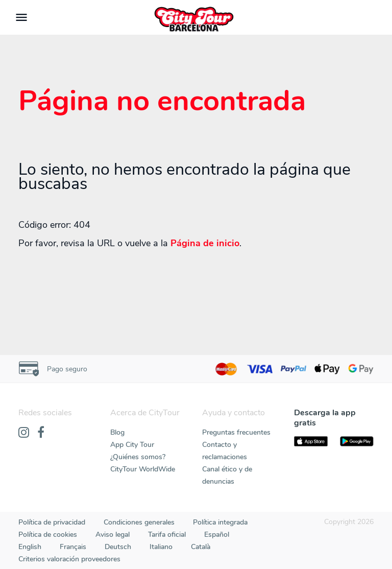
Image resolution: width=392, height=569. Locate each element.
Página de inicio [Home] (205, 243)
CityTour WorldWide (143, 469)
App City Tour (132, 445)
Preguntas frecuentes (236, 432)
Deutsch (118, 547)
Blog (117, 432)
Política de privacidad (52, 522)
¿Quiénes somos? (138, 457)
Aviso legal (113, 535)
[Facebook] (41, 433)
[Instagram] (24, 433)
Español (217, 535)
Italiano (161, 547)
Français (73, 547)
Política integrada (220, 522)
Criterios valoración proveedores (69, 559)
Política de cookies (48, 535)
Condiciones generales (139, 522)
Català (201, 547)
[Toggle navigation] (21, 17)
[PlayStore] (357, 441)
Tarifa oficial (167, 535)
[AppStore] (311, 441)
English (30, 547)
